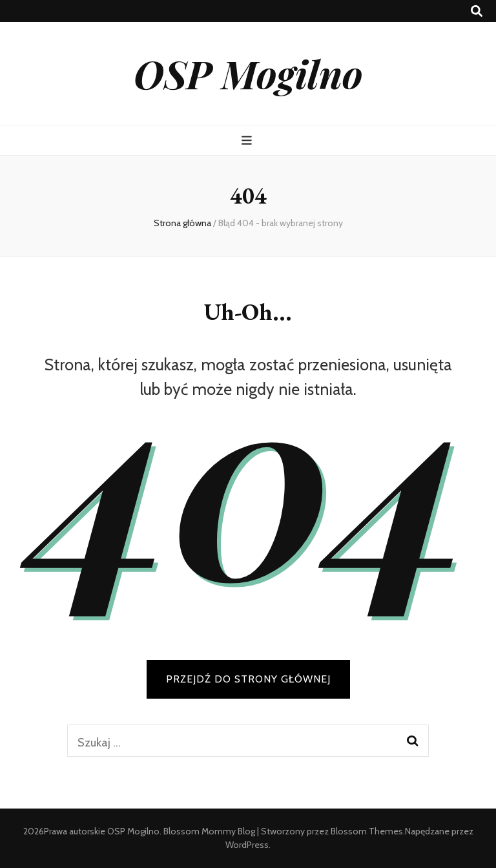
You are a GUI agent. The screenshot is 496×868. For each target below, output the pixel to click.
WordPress (247, 845)
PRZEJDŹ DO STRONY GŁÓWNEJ (248, 679)
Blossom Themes (367, 831)
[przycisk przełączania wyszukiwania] (477, 11)
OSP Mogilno (248, 73)
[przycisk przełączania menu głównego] (248, 141)
